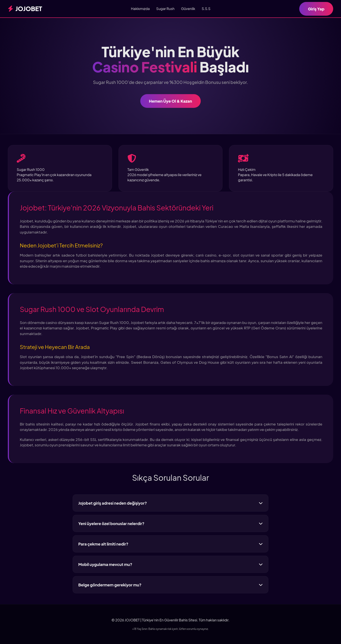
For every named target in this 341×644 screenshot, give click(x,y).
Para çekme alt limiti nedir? (170, 544)
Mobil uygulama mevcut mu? (170, 564)
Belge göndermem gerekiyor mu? (170, 585)
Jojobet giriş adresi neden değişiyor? (170, 503)
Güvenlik (188, 9)
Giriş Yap (316, 9)
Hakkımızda (140, 9)
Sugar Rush (165, 9)
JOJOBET (25, 9)
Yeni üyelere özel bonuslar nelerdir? (170, 523)
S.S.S (206, 9)
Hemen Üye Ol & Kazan (170, 101)
